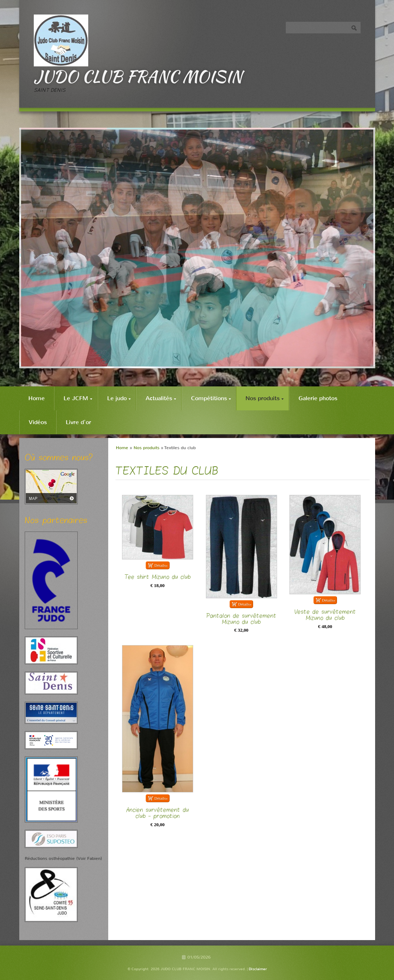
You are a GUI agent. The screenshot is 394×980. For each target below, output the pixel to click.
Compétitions (211, 398)
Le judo (119, 398)
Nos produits (265, 398)
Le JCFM (78, 398)
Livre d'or (78, 422)
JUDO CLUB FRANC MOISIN (138, 76)
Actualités (161, 398)
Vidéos (38, 422)
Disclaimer (258, 969)
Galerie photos (318, 398)
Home (36, 398)
